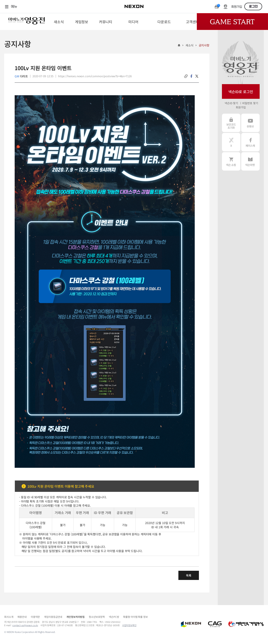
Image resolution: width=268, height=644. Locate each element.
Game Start (232, 22)
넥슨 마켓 (250, 161)
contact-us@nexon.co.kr (25, 625)
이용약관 (35, 617)
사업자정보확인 (129, 625)
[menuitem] (59, 22)
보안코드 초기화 (231, 123)
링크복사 (186, 76)
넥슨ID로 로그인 (241, 92)
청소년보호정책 (97, 617)
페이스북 (250, 142)
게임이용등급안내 (53, 617)
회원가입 (237, 7)
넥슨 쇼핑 (231, 161)
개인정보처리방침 (75, 617)
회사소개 (9, 617)
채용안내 (22, 617)
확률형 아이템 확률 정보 (135, 617)
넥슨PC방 (114, 617)
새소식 (190, 45)
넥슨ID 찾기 (231, 103)
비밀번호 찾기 (250, 103)
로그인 (253, 6)
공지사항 (204, 45)
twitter (197, 76)
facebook (191, 76)
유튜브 (250, 123)
